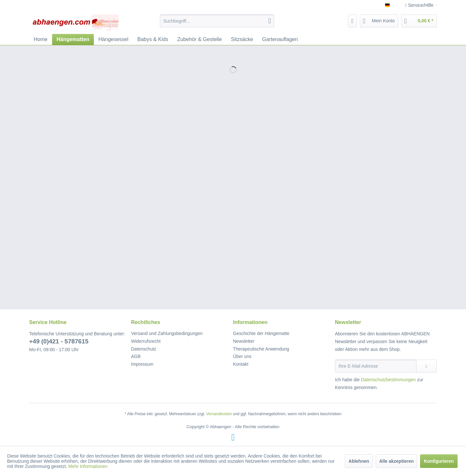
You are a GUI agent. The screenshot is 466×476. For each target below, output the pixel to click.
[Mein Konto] (379, 21)
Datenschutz (144, 349)
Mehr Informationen (88, 466)
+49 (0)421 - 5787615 (59, 341)
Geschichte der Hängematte (261, 333)
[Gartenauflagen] (280, 39)
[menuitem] (217, 21)
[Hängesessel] (113, 39)
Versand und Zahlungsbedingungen (167, 333)
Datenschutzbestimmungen (388, 380)
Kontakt (241, 364)
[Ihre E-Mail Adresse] (376, 366)
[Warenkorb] (419, 21)
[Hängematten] (73, 39)
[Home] (41, 39)
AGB (136, 356)
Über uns (242, 356)
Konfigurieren (439, 461)
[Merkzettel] (353, 21)
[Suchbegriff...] (217, 21)
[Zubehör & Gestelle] (200, 39)
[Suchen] (270, 21)
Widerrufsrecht (146, 341)
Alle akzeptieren (397, 461)
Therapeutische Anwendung (261, 349)
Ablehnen (359, 461)
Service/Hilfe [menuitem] (420, 5)
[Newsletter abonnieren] (426, 366)
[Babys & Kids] (153, 39)
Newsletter (244, 341)
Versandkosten (219, 414)
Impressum (142, 364)
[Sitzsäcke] (242, 39)
